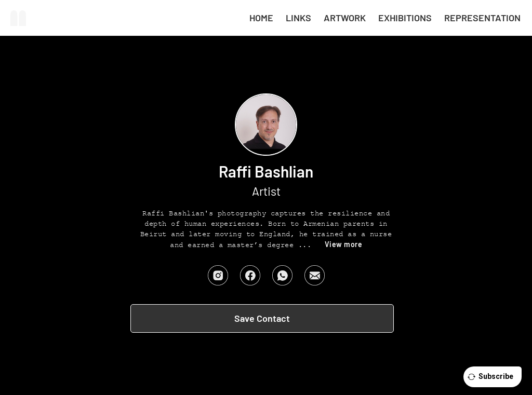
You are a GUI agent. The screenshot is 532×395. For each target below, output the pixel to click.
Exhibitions (405, 18)
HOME (261, 18)
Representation (482, 18)
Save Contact (262, 318)
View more (344, 244)
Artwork (345, 18)
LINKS (298, 18)
